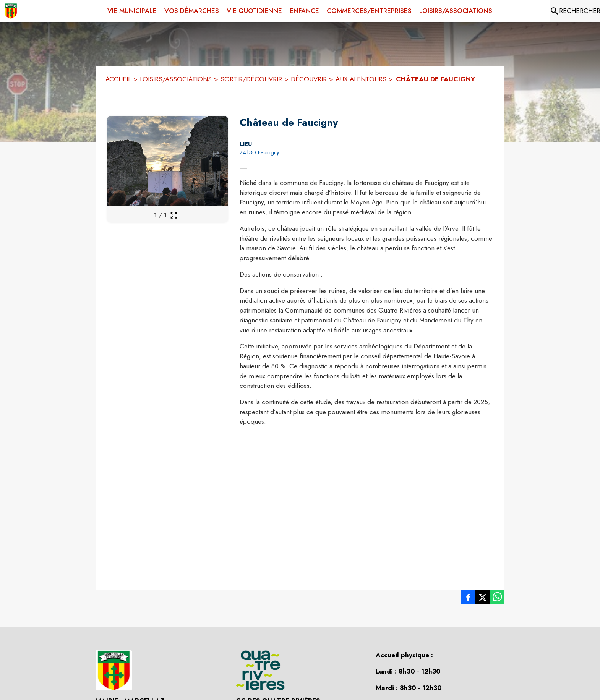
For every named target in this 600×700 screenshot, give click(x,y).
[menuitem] (132, 10)
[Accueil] (11, 11)
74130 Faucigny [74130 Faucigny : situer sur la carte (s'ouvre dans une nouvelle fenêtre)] (259, 152)
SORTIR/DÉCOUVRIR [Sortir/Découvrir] (251, 79)
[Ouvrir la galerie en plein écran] (174, 215)
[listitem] (468, 599)
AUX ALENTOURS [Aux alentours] (361, 79)
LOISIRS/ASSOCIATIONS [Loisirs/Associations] (176, 79)
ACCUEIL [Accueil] (118, 79)
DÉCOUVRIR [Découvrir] (309, 79)
